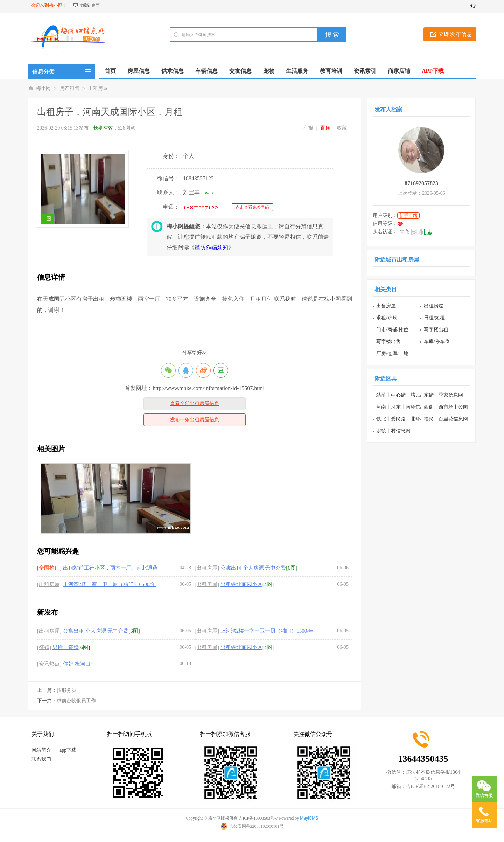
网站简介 (41, 750)
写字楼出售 (388, 342)
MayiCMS (309, 818)
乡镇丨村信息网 (393, 431)
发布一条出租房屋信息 (195, 420)
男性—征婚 (66, 647)
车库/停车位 (437, 342)
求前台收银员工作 (76, 701)
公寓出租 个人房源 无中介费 (253, 568)
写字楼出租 (436, 330)
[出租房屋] (207, 568)
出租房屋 (98, 88)
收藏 (342, 128)
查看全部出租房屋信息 (195, 403)
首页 (110, 71)
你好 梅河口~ (78, 664)
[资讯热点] (49, 664)
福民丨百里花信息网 (446, 419)
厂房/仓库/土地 (392, 353)
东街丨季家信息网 (443, 395)
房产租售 (70, 88)
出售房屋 (386, 306)
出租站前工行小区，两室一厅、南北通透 (110, 568)
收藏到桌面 (89, 5)
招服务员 (66, 690)
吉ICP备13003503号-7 (258, 818)
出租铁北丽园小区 (241, 584)
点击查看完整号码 (252, 207)
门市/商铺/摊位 (392, 330)
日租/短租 (434, 318)
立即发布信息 (455, 34)
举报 (308, 128)
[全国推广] (49, 568)
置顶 (325, 128)
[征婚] (44, 647)
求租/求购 (387, 318)
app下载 (68, 750)
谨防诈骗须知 (211, 247)
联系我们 (41, 759)
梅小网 (43, 88)
